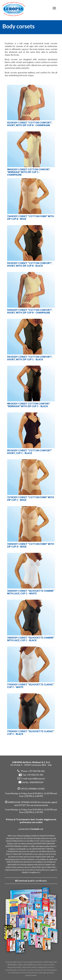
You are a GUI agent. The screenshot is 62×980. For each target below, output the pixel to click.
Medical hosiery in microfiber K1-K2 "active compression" (34, 841)
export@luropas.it (36, 779)
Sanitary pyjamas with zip (30, 865)
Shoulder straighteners (31, 872)
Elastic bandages (24, 836)
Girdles (24, 859)
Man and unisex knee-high (30, 857)
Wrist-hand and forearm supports (43, 870)
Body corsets (42, 862)
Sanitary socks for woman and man (20, 844)
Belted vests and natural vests (25, 862)
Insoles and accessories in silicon (24, 867)
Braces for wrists (23, 870)
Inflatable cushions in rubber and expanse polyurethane (35, 846)
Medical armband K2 (40, 836)
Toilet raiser (12, 836)
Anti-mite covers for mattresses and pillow (30, 851)
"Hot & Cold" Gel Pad (20, 854)
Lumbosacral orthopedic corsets (20, 849)
